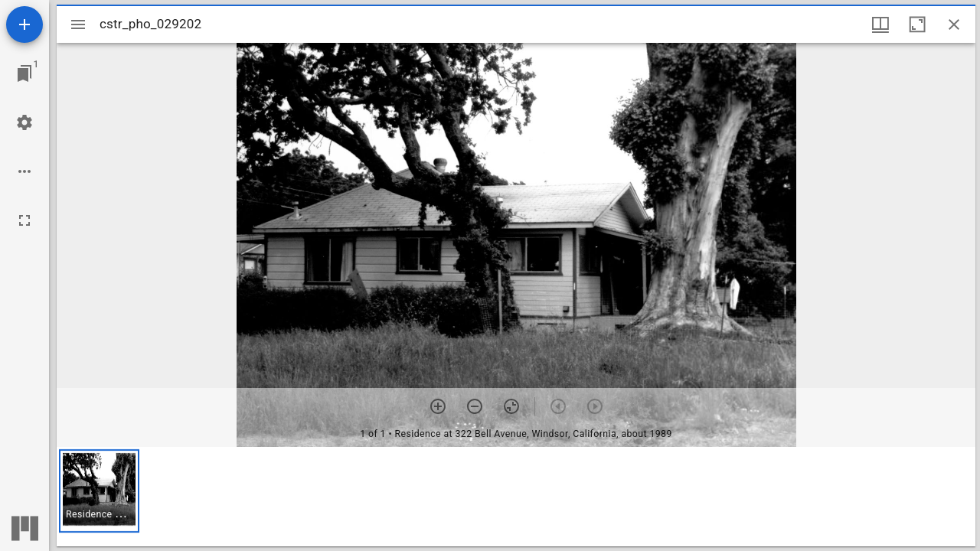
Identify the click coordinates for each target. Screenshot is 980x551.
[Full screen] (24, 220)
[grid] (516, 497)
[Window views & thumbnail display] (880, 24)
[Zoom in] (438, 406)
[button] (99, 491)
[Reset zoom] (511, 406)
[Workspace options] (24, 171)
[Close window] (954, 24)
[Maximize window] (917, 24)
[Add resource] (24, 24)
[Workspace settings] (24, 122)
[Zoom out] (475, 406)
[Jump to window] (24, 73)
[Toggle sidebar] (78, 24)
